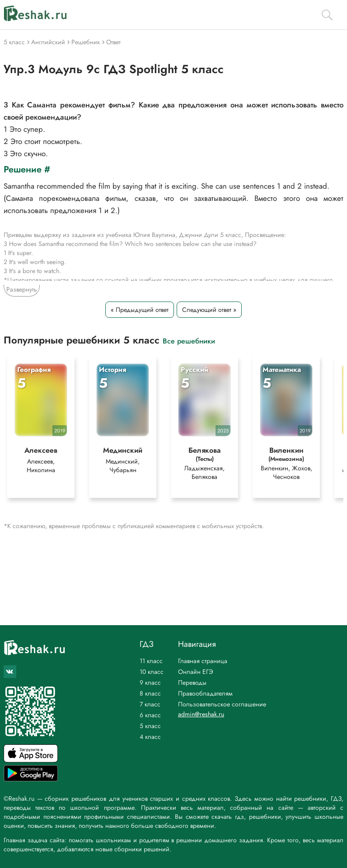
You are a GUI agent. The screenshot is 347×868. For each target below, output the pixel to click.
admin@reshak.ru (201, 714)
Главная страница (203, 661)
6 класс (150, 715)
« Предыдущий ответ (140, 310)
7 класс (150, 704)
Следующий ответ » (209, 310)
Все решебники (189, 341)
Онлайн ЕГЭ (196, 672)
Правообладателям (205, 693)
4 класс (150, 737)
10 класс (152, 672)
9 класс (150, 682)
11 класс (151, 661)
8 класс (150, 693)
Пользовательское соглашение (222, 704)
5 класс (150, 726)
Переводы (192, 682)
